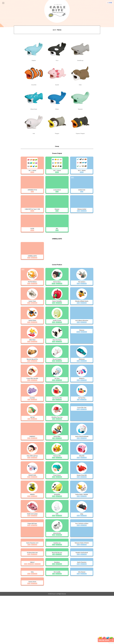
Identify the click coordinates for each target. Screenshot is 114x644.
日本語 (110, 3)
